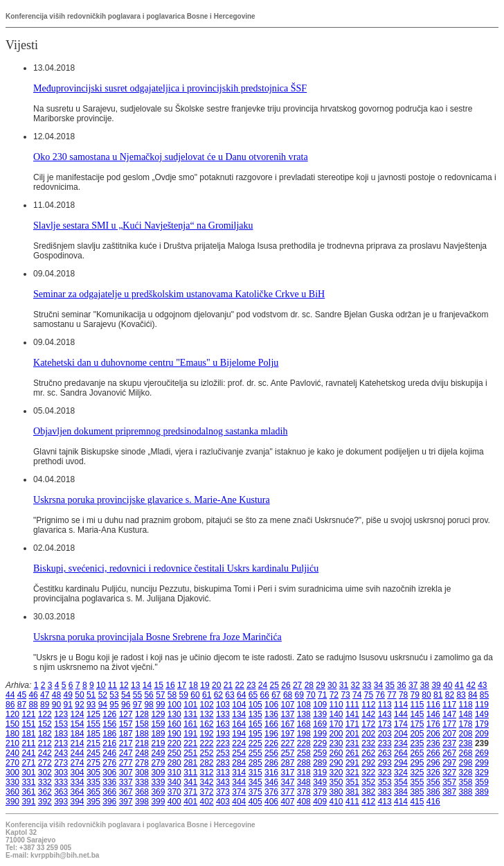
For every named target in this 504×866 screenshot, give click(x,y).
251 (190, 753)
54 (126, 695)
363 (61, 792)
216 (109, 743)
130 (174, 714)
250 (174, 753)
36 (401, 685)
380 (336, 792)
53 (114, 695)
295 (417, 763)
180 (12, 734)
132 (207, 714)
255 (255, 753)
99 (160, 705)
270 (12, 763)
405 (255, 802)
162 (207, 724)
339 (158, 782)
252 (207, 753)
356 (433, 782)
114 (401, 705)
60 (195, 695)
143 (385, 714)
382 (368, 792)
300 (12, 772)
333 (61, 782)
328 (466, 772)
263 (385, 753)
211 (28, 743)
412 (368, 802)
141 (352, 714)
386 (433, 792)
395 (93, 802)
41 (459, 685)
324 (401, 772)
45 (22, 695)
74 (357, 695)
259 (320, 753)
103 (223, 705)
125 (93, 714)
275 (93, 763)
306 (109, 772)
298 (466, 763)
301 (28, 772)
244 (78, 753)
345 (255, 782)
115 (417, 705)
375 (255, 792)
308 (142, 772)
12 (124, 685)
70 (310, 695)
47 (45, 695)
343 (223, 782)
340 (174, 782)
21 (228, 685)
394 (78, 802)
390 (12, 802)
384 (401, 792)
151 (28, 724)
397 (126, 802)
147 (449, 714)
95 (114, 705)
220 (174, 743)
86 (10, 705)
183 (61, 734)
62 (218, 695)
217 (126, 743)
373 (223, 792)
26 (286, 685)
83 (461, 695)
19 (205, 685)
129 (158, 714)
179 (482, 724)
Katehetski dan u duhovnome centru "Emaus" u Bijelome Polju (156, 362)
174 (401, 724)
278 (142, 763)
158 (142, 724)
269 (482, 753)
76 (380, 695)
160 (174, 724)
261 (352, 753)
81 (438, 695)
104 (239, 705)
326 (433, 772)
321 (352, 772)
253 (223, 753)
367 (126, 792)
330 (12, 782)
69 (299, 695)
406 (271, 802)
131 (190, 714)
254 (239, 753)
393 (61, 802)
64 (241, 695)
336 (109, 782)
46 (33, 695)
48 (56, 695)
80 (426, 695)
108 (304, 705)
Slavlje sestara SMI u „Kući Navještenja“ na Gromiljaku (143, 225)
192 (207, 734)
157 (126, 724)
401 (190, 802)
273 (61, 763)
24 (263, 685)
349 (320, 782)
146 (433, 714)
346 (271, 782)
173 (385, 724)
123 (61, 714)
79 (415, 695)
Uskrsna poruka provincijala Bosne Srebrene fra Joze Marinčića (157, 637)
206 (433, 734)
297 (449, 763)
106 (271, 705)
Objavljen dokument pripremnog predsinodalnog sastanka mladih (160, 431)
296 (433, 763)
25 (274, 685)
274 (78, 763)
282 (207, 763)
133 (223, 714)
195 (255, 734)
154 (78, 724)
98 (148, 705)
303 (61, 772)
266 (433, 753)
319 (320, 772)
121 (28, 714)
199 (320, 734)
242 (45, 753)
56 (148, 695)
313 (223, 772)
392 (45, 802)
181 (28, 734)
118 (466, 705)
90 (56, 705)
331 (28, 782)
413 (385, 802)
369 (158, 792)
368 (142, 792)
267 (449, 753)
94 (103, 705)
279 (158, 763)
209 (482, 734)
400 (174, 802)
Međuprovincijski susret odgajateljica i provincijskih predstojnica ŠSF (170, 88)
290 (336, 763)
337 (126, 782)
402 (207, 802)
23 (251, 685)
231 (352, 743)
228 (304, 743)
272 (45, 763)
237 (449, 743)
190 (174, 734)
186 (109, 734)
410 (336, 802)
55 (137, 695)
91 (68, 705)
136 (271, 714)
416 (433, 802)
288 (304, 763)
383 (385, 792)
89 (45, 705)
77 (391, 695)
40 (448, 685)
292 (368, 763)
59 (184, 695)
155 (93, 724)
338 (142, 782)
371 (190, 792)
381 (352, 792)
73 (345, 695)
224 (239, 743)
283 (223, 763)
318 (304, 772)
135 (255, 714)
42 (470, 685)
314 (239, 772)
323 (385, 772)
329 (482, 772)
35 (390, 685)
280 (174, 763)
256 (271, 753)
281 (190, 763)
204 (401, 734)
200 (336, 734)
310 (174, 772)
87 (22, 705)
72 (334, 695)
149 (482, 714)
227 (287, 743)
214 (78, 743)
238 (466, 743)
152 (45, 724)
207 (449, 734)
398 (142, 802)
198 (304, 734)
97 (137, 705)
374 (239, 792)
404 (239, 802)
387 (449, 792)
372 (207, 792)
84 (472, 695)
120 (12, 714)
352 (368, 782)
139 (320, 714)
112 (368, 705)
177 (449, 724)
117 (449, 705)
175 (417, 724)
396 (109, 802)
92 (79, 705)
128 (142, 714)
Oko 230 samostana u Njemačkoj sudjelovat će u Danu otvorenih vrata (171, 157)
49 (68, 695)
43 (482, 685)
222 (207, 743)
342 (207, 782)
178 (466, 724)
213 (61, 743)
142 (368, 714)
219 (158, 743)
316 (271, 772)
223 (223, 743)
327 (449, 772)
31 (344, 685)
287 (287, 763)
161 (190, 724)
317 (287, 772)
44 (10, 695)
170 (336, 724)
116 (433, 705)
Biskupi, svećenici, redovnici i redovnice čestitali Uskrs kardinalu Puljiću (176, 568)
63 (229, 695)
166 (271, 724)
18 (193, 685)
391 (28, 802)
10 (101, 685)
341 (190, 782)
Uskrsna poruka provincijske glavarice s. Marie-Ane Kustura (152, 500)
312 (207, 772)
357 (449, 782)
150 (12, 724)
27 (297, 685)
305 (93, 772)
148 (466, 714)
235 (417, 743)
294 (401, 763)
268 (466, 753)
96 (126, 705)
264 (401, 753)
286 (271, 763)
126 (109, 714)
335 (93, 782)
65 (253, 695)
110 (336, 705)
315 (255, 772)
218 (142, 743)
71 (322, 695)
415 (417, 802)
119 (482, 705)
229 (320, 743)
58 (172, 695)
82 (450, 695)
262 (368, 753)
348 (304, 782)
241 (28, 753)
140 (336, 714)
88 (33, 705)
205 (417, 734)
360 (12, 792)
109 (320, 705)
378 (304, 792)
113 (385, 705)
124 (78, 714)
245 (93, 753)
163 (223, 724)
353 (385, 782)
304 (78, 772)
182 (45, 734)
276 (109, 763)
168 (304, 724)
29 (320, 685)
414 (401, 802)
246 (109, 753)
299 (482, 763)
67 (276, 695)
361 (28, 792)
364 (78, 792)
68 (288, 695)
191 (190, 734)
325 (417, 772)
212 (45, 743)
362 (45, 792)
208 (466, 734)
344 (239, 782)
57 (160, 695)
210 (12, 743)
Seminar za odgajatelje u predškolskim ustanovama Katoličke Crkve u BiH (179, 294)
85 (484, 695)
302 (45, 772)
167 (287, 724)
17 (182, 685)
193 (223, 734)
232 (368, 743)
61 (207, 695)
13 (135, 685)
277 (126, 763)
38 (425, 685)
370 (174, 792)
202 (368, 734)
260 (336, 753)
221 (190, 743)
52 (103, 695)
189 (158, 734)
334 (78, 782)
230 (336, 743)
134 (239, 714)
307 (126, 772)
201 (352, 734)
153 (61, 724)
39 (436, 685)
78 (403, 695)
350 (336, 782)
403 (223, 802)
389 (482, 792)
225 (255, 743)
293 (385, 763)
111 (352, 705)
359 (482, 782)
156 (109, 724)
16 (170, 685)
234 (401, 743)
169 (320, 724)
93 (91, 705)
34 (378, 685)
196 (271, 734)
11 (112, 685)
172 (368, 724)
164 (239, 724)
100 (174, 705)
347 (287, 782)
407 (287, 802)
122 (45, 714)
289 (320, 763)
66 (264, 695)
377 (287, 792)
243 (61, 753)
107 (287, 705)
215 (93, 743)
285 (255, 763)
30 (332, 685)
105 (255, 705)
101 (190, 705)
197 (287, 734)
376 (271, 792)
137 (287, 714)
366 (109, 792)
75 (369, 695)
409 (320, 802)
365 (93, 792)
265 (417, 753)
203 (385, 734)
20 (216, 685)
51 (91, 695)
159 (158, 724)
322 (368, 772)
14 (147, 685)
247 (126, 753)
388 (466, 792)
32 (355, 685)
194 (239, 734)
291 (352, 763)
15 (159, 685)
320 (336, 772)
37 (413, 685)
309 (158, 772)
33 (367, 685)
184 (78, 734)
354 (401, 782)
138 (304, 714)
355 (417, 782)
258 (304, 753)
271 (28, 763)
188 (142, 734)
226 (271, 743)
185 (93, 734)
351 (352, 782)
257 (287, 753)
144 (401, 714)
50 (79, 695)
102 (207, 705)
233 (385, 743)
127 (126, 714)
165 (255, 724)
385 (417, 792)
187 (126, 734)
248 (142, 753)
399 (158, 802)
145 (417, 714)
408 (304, 802)
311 (190, 772)
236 (433, 743)
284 (239, 763)
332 (45, 782)
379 (320, 792)
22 (239, 685)
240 (12, 753)
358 (466, 782)
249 (158, 753)
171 (352, 724)
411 (352, 802)
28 (309, 685)
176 (433, 724)
